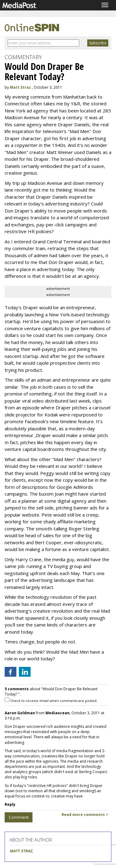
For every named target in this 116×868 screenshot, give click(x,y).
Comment (19, 817)
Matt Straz (20, 87)
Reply (10, 804)
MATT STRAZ (21, 851)
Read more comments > (85, 815)
